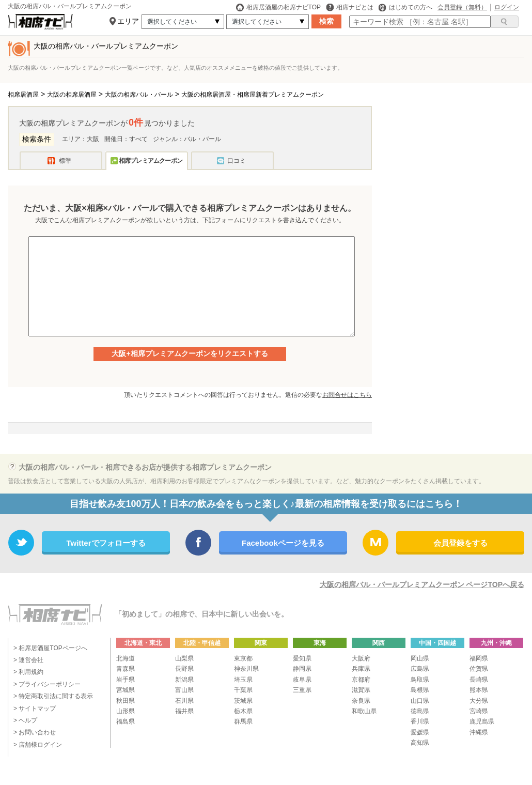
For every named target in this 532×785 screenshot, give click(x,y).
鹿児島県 (482, 721)
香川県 (420, 721)
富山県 (184, 690)
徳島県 (420, 711)
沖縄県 (479, 732)
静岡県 (302, 669)
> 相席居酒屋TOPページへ (50, 648)
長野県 (184, 669)
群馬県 (243, 721)
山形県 (126, 711)
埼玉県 (243, 680)
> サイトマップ (35, 709)
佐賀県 (479, 669)
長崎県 (479, 680)
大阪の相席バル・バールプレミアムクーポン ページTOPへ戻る (422, 584)
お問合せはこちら (347, 395)
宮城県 (126, 690)
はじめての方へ (405, 7)
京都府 (361, 680)
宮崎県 (479, 711)
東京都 (243, 658)
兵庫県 (361, 669)
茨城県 (243, 701)
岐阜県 (302, 680)
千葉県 (243, 690)
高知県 (420, 743)
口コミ (237, 161)
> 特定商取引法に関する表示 (53, 696)
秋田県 (126, 701)
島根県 (420, 690)
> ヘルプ (25, 720)
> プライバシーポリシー (47, 684)
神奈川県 (246, 669)
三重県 (302, 690)
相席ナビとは (350, 7)
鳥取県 (420, 680)
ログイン (507, 7)
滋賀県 (361, 690)
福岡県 (479, 658)
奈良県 (361, 701)
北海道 (126, 658)
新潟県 (184, 680)
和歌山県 (364, 711)
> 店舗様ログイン (38, 745)
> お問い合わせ (35, 732)
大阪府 (361, 658)
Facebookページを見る (283, 543)
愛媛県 (420, 732)
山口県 (420, 701)
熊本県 (479, 690)
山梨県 (184, 658)
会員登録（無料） (462, 7)
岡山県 (420, 658)
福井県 (184, 711)
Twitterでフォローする (106, 543)
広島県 (420, 669)
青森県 (126, 669)
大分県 (479, 701)
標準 (65, 161)
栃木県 (243, 711)
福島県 (126, 721)
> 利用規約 (28, 672)
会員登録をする (460, 543)
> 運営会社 (28, 660)
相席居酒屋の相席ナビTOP (278, 7)
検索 (326, 21)
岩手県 (126, 680)
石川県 (184, 701)
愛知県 (302, 658)
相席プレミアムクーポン (151, 161)
